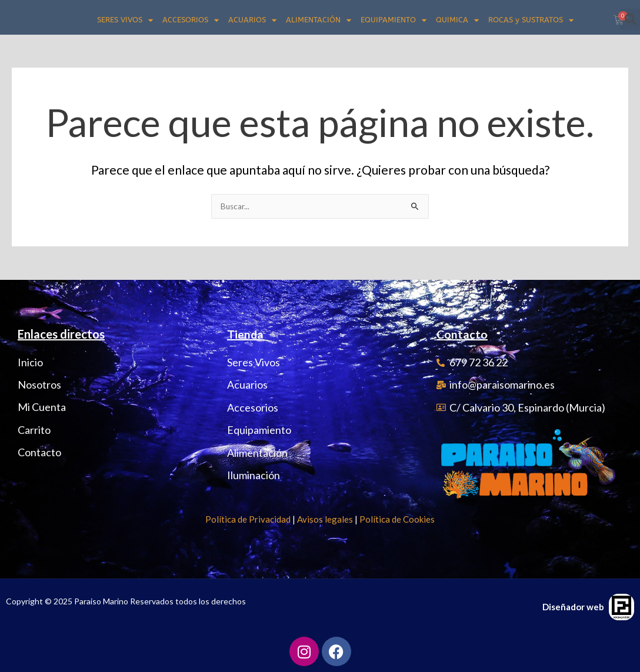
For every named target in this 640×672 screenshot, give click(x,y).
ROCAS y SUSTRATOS (531, 20)
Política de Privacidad (248, 519)
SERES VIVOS (125, 20)
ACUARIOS (252, 20)
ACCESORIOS (191, 20)
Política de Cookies (397, 519)
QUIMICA (457, 20)
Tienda (246, 334)
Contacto (462, 334)
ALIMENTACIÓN (319, 20)
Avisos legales (325, 519)
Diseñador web (573, 607)
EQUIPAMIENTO (394, 20)
